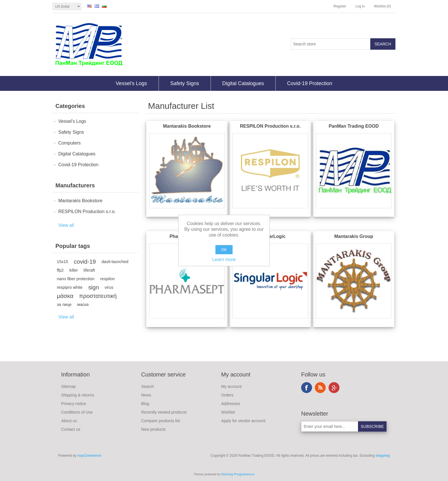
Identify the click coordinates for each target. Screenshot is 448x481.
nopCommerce (89, 456)
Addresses (231, 404)
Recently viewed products (164, 412)
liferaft (89, 270)
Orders (227, 395)
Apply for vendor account (243, 421)
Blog (145, 404)
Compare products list (161, 421)
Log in (360, 6)
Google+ (334, 388)
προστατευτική (98, 296)
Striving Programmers (238, 474)
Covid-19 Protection (310, 83)
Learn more (224, 259)
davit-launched (115, 262)
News (146, 395)
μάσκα (65, 296)
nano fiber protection (76, 279)
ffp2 (60, 270)
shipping (383, 456)
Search (147, 386)
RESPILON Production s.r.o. (87, 212)
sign (94, 287)
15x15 (62, 262)
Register (340, 6)
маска (83, 304)
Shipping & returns (78, 395)
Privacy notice (74, 404)
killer (74, 270)
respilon (108, 279)
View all (66, 225)
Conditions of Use (77, 412)
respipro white (70, 287)
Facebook (307, 388)
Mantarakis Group (354, 236)
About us (69, 421)
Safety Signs (185, 83)
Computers (69, 143)
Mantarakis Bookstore (80, 201)
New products (153, 429)
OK (224, 250)
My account (231, 386)
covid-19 (85, 262)
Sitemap (68, 386)
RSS (320, 388)
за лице (64, 304)
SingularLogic (270, 236)
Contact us (71, 429)
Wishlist (228, 412)
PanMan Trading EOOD (354, 126)
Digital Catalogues (243, 83)
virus (109, 287)
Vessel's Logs (131, 83)
